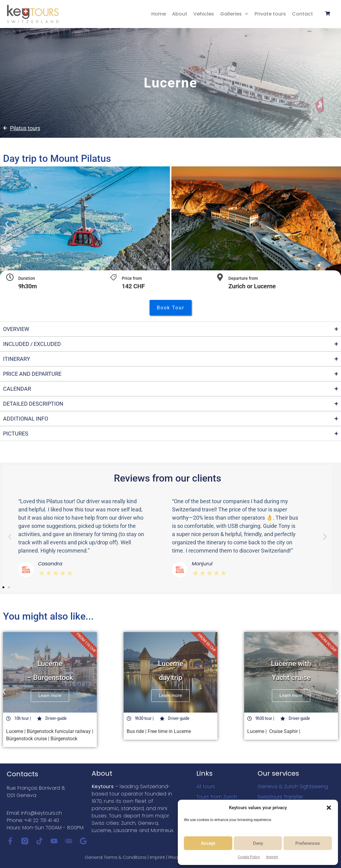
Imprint (272, 857)
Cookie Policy (249, 857)
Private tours (270, 14)
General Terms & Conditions (116, 857)
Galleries (234, 14)
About (180, 14)
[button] (329, 808)
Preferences (308, 843)
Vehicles (204, 14)
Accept (208, 843)
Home (159, 14)
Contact (302, 14)
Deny (258, 843)
